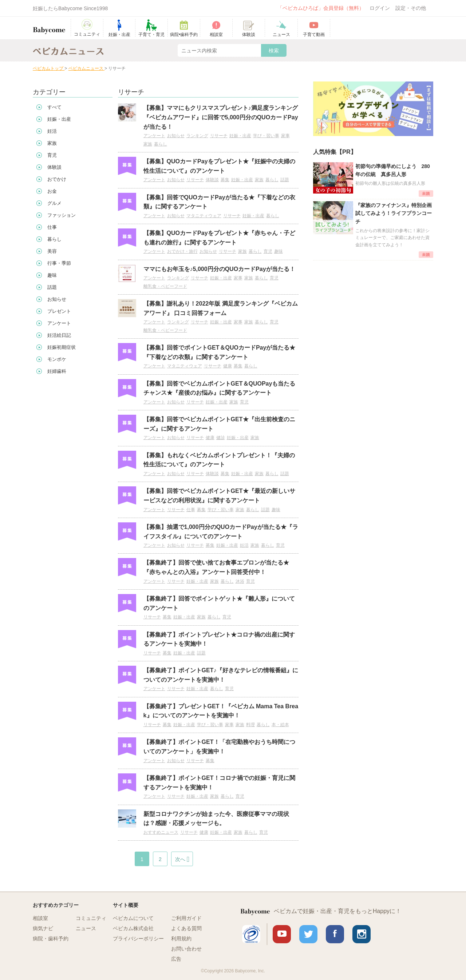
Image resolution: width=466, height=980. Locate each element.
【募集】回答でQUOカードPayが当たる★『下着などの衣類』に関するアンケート (219, 202)
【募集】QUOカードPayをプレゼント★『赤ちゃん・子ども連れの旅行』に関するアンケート (219, 238)
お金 (52, 191)
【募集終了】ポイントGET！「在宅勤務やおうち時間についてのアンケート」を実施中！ (219, 747)
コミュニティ (91, 918)
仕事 (191, 510)
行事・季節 (59, 263)
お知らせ (176, 136)
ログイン (380, 8)
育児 (268, 251)
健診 (221, 438)
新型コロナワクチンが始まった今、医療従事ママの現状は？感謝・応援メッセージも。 (216, 819)
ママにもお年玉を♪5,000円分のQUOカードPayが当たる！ (219, 269)
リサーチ (219, 136)
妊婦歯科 (57, 371)
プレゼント (59, 311)
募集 (225, 180)
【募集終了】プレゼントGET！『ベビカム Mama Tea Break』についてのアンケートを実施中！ (221, 711)
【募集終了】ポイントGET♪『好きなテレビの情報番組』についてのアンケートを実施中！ (221, 675)
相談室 (40, 918)
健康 (228, 366)
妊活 (244, 545)
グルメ (54, 203)
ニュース (86, 928)
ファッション (62, 215)
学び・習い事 (266, 136)
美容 (52, 251)
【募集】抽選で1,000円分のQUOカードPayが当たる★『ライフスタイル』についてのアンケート (221, 532)
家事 (285, 136)
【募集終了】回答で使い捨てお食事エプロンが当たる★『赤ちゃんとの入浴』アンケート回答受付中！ (216, 567)
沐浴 (240, 581)
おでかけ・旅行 (182, 251)
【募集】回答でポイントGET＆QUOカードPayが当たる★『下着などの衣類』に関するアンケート (220, 352)
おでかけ (57, 179)
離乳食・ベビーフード (165, 286)
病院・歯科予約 (51, 939)
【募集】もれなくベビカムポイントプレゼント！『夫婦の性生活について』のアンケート (219, 460)
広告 (176, 959)
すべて (54, 107)
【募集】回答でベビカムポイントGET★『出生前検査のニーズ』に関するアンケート (219, 424)
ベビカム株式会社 (133, 928)
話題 (285, 180)
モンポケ (57, 359)
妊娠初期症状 (62, 347)
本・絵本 (280, 725)
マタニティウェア (204, 216)
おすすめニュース (161, 832)
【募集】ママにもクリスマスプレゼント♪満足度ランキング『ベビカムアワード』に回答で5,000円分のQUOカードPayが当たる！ (221, 117)
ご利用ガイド (186, 918)
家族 (148, 144)
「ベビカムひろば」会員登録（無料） (321, 8)
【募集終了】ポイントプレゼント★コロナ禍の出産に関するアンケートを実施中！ (219, 639)
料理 (250, 725)
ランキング (197, 136)
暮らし (161, 144)
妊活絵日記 (59, 335)
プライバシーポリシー (138, 939)
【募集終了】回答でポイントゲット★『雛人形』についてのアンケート (219, 603)
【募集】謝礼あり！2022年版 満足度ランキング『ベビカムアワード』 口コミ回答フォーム (221, 308)
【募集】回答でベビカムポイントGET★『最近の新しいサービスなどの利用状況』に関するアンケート (219, 496)
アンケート (154, 136)
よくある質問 (186, 928)
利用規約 (181, 939)
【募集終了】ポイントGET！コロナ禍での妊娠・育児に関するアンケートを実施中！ (219, 783)
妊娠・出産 (240, 136)
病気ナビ (43, 928)
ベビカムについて (133, 918)
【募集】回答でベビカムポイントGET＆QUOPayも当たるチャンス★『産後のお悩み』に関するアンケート (220, 388)
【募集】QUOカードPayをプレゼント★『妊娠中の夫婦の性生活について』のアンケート (219, 166)
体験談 (212, 180)
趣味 (279, 251)
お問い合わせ (186, 949)
